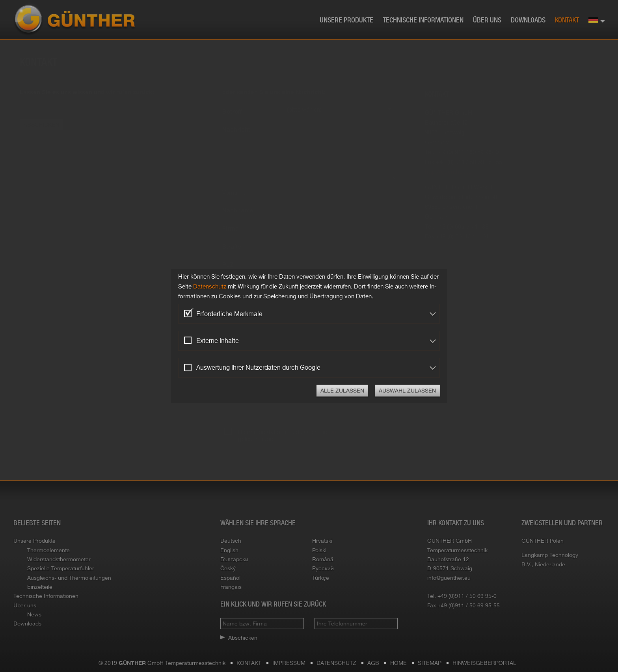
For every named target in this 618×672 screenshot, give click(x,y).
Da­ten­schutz (210, 286)
